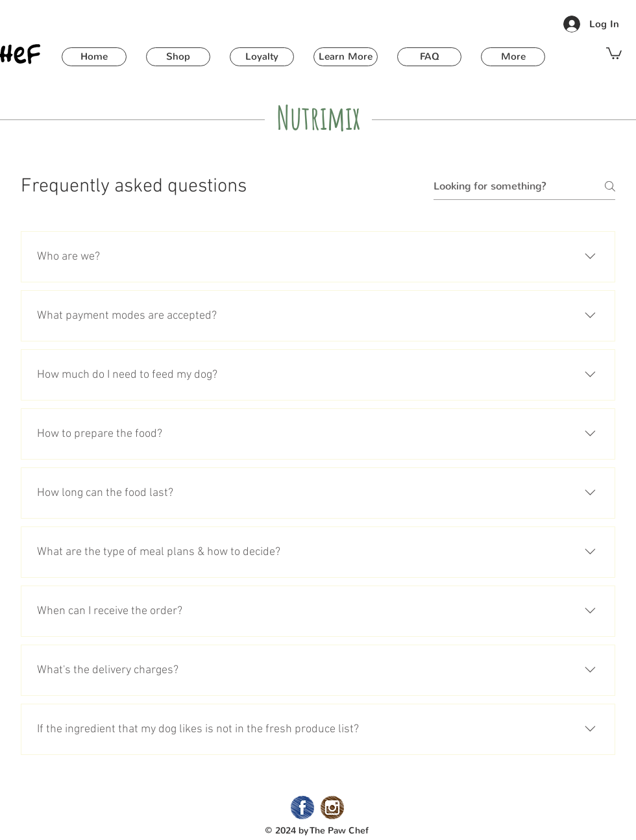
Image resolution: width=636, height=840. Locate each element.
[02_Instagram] (332, 808)
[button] (178, 57)
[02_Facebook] (302, 808)
